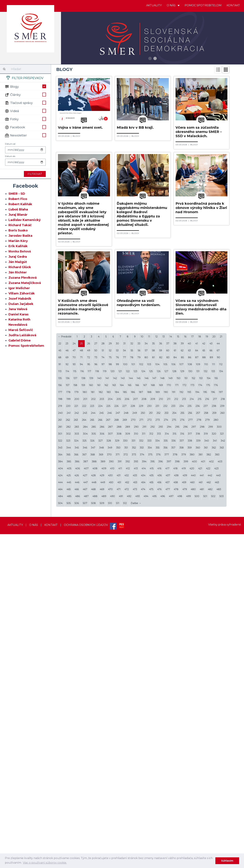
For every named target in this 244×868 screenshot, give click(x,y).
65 (204, 684)
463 (217, 816)
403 (220, 795)
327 (101, 775)
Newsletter (25, 135)
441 (202, 809)
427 (85, 809)
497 (171, 830)
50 (96, 684)
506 (77, 837)
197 (221, 726)
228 (133, 740)
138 (83, 712)
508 (93, 837)
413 (136, 802)
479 (185, 823)
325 (84, 775)
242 (77, 747)
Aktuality (154, 5)
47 (74, 684)
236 (198, 740)
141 (107, 712)
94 (81, 698)
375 (150, 788)
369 (101, 788)
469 (102, 823)
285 (94, 761)
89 (211, 691)
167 (145, 719)
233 (173, 740)
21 (221, 670)
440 (193, 809)
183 (109, 726)
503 (222, 830)
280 (216, 754)
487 (86, 830)
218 (223, 733)
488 (95, 830)
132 (206, 705)
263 (76, 754)
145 (139, 712)
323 (68, 775)
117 (89, 705)
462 (209, 816)
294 (169, 761)
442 (210, 809)
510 (110, 837)
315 (174, 768)
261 (60, 754)
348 (102, 781)
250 (143, 747)
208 (144, 733)
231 (157, 740)
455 (151, 816)
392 (128, 795)
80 (146, 691)
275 (174, 754)
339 (198, 775)
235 (190, 740)
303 (77, 768)
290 (136, 761)
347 (93, 781)
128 (174, 705)
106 (173, 698)
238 (214, 740)
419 (184, 802)
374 (142, 788)
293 (161, 761)
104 (157, 698)
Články (25, 94)
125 (151, 705)
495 (154, 830)
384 (60, 795)
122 (128, 705)
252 (159, 747)
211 (169, 733)
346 (85, 781)
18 (200, 670)
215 (200, 733)
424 (60, 809)
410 (112, 802)
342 (223, 775)
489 (104, 830)
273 (158, 754)
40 (189, 677)
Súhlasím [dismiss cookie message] (227, 861)
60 (168, 684)
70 (74, 691)
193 (189, 726)
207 (135, 733)
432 (127, 809)
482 (210, 823)
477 (168, 823)
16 (185, 670)
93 (74, 698)
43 (211, 677)
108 (190, 698)
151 (186, 712)
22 (60, 677)
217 (215, 733)
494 (146, 830)
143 (123, 712)
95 (89, 698)
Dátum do (10, 156)
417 (167, 802)
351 (126, 781)
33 (139, 677)
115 (75, 705)
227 (124, 740)
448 (94, 816)
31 (125, 677)
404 (60, 802)
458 (176, 816)
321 (222, 768)
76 (117, 691)
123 (135, 705)
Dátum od (10, 144)
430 (110, 809)
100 (125, 698)
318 (198, 768)
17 (192, 670)
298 (202, 761)
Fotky (25, 119)
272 (150, 754)
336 (174, 775)
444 (60, 816)
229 (141, 740)
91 (60, 698)
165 (130, 719)
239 (222, 740)
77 (125, 691)
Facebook (25, 127)
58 (153, 684)
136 (68, 712)
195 (205, 726)
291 (144, 761)
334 (157, 775)
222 (84, 740)
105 (165, 698)
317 (190, 768)
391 (120, 795)
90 (218, 691)
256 (190, 747)
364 (60, 788)
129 (182, 705)
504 (60, 837)
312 (151, 768)
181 (93, 726)
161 (99, 719)
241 (69, 747)
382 (209, 788)
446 (77, 816)
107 (181, 698)
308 (119, 768)
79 (139, 691)
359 (190, 781)
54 (125, 684)
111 (213, 698)
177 (60, 726)
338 (190, 775)
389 (103, 795)
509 (102, 837)
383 (217, 788)
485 (69, 830)
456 (159, 816)
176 (216, 719)
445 (69, 816)
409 (104, 802)
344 (69, 781)
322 (60, 775)
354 (150, 781)
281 (60, 761)
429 (102, 809)
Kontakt (233, 5)
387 (86, 795)
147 (154, 712)
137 (75, 712)
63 (189, 684)
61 (175, 684)
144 (131, 712)
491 (121, 830)
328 (109, 775)
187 (141, 726)
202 (93, 733)
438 (176, 809)
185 (125, 726)
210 (161, 733)
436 (160, 809)
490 (113, 830)
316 (182, 768)
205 (119, 733)
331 (134, 775)
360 (198, 781)
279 (207, 754)
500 (197, 830)
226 (116, 740)
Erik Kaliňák (18, 246)
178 (68, 726)
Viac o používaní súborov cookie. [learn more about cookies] (45, 863)
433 (135, 809)
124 (143, 705)
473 (135, 823)
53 (117, 684)
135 (60, 712)
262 (68, 754)
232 (165, 740)
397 (169, 795)
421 (200, 802)
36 (161, 677)
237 (206, 740)
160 (91, 719)
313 (159, 768)
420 (192, 802)
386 (77, 795)
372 (126, 788)
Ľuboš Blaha (18, 209)
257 (198, 747)
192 (181, 726)
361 (206, 781)
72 (89, 691)
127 (166, 705)
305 (94, 768)
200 (77, 733)
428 (93, 809)
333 (149, 775)
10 (142, 670)
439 (185, 809)
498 (180, 830)
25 (81, 677)
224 (100, 740)
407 (86, 802)
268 (117, 754)
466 (77, 823)
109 (198, 698)
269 (125, 754)
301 (60, 768)
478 (176, 823)
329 (117, 775)
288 (119, 761)
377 (167, 788)
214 (192, 733)
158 (75, 719)
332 (141, 775)
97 (103, 698)
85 (182, 691)
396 (161, 795)
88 (204, 691)
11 (149, 670)
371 (118, 788)
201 (85, 733)
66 (211, 684)
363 (222, 781)
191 (174, 726)
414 (144, 802)
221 (76, 740)
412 (128, 802)
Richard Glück (20, 267)
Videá (25, 111)
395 (152, 795)
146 (146, 712)
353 (142, 781)
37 (168, 677)
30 (117, 677)
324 (76, 775)
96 (96, 698)
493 (138, 830)
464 (60, 823)
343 (60, 781)
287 (110, 761)
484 (60, 830)
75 (110, 691)
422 (208, 802)
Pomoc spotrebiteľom (203, 5)
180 (85, 726)
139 (91, 712)
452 (127, 816)
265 (92, 754)
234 (182, 740)
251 (151, 747)
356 (165, 781)
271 (141, 754)
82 (161, 691)
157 (68, 719)
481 (202, 823)
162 (106, 719)
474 (143, 823)
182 (101, 726)
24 (74, 677)
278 (199, 754)
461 (201, 816)
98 (110, 698)
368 (93, 788)
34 (146, 677)
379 (184, 788)
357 (173, 781)
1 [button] (150, 58)
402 (211, 795)
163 (114, 719)
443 (218, 809)
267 (108, 754)
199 (68, 733)
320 (214, 768)
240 (60, 747)
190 (166, 726)
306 (102, 768)
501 (205, 830)
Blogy (25, 86)
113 (60, 705)
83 (168, 691)
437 (168, 809)
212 (176, 733)
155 (216, 712)
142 (115, 712)
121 (120, 705)
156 (60, 719)
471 (119, 823)
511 (118, 837)
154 (209, 712)
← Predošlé (65, 670)
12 (156, 670)
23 (67, 677)
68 (60, 691)
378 (175, 788)
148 (162, 712)
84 (175, 691)
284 (85, 761)
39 (182, 677)
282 (68, 761)
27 (96, 677)
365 (68, 788)
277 (190, 754)
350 (118, 781)
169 (161, 719)
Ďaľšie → (136, 837)
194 (197, 726)
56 (139, 684)
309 (128, 768)
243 (85, 747)
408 (95, 802)
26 (89, 677)
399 (186, 795)
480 (193, 823)
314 (167, 768)
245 (101, 747)
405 (69, 802)
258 (206, 747)
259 (214, 747)
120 (113, 705)
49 (89, 684)
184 (117, 726)
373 (134, 788)
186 (133, 726)
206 (127, 733)
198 (60, 733)
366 (76, 788)
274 (166, 754)
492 (129, 830)
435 (151, 809)
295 (177, 761)
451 (119, 816)
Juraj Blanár (18, 215)
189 (157, 726)
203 (102, 733)
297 (194, 761)
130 (190, 705)
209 (153, 733)
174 (200, 719)
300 (219, 761)
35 (153, 677)
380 (192, 788)
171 (177, 719)
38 (175, 677)
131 (198, 705)
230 (149, 740)
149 (170, 712)
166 (137, 719)
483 (219, 823)
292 (153, 761)
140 (99, 712)
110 (206, 698)
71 (81, 691)
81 (154, 691)
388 (94, 795)
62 (182, 684)
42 (204, 677)
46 (67, 684)
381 (201, 788)
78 (132, 691)
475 (151, 823)
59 (161, 684)
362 (214, 781)
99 (117, 698)
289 (128, 761)
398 (177, 795)
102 (141, 698)
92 (67, 698)
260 (222, 747)
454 (143, 816)
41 (197, 677)
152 (193, 712)
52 (110, 684)
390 (111, 795)
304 (85, 768)
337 (182, 775)
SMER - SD (17, 194)
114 (67, 705)
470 (110, 823)
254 (174, 747)
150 (179, 712)
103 (149, 698)
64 (197, 684)
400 (194, 795)
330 (125, 775)
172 (184, 719)
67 (218, 684)
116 (82, 705)
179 (76, 726)
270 (133, 754)
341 (215, 775)
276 (182, 754)
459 (184, 816)
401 (203, 795)
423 (216, 802)
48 (81, 684)
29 (110, 677)
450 (111, 816)
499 (189, 830)
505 (69, 837)
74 (103, 691)
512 (125, 837)
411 (120, 802)
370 (109, 788)
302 (68, 768)
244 (93, 747)
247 (118, 747)
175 (208, 719)
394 (144, 795)
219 (60, 740)
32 (132, 677)
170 (169, 719)
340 (207, 775)
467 (85, 823)
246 (110, 747)
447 (86, 816)
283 (77, 761)
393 (136, 795)
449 (103, 816)
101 (133, 698)
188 (149, 726)
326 (92, 775)
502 (213, 830)
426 (77, 809)
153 (201, 712)
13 (164, 670)
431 (119, 809)
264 (84, 754)
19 (207, 670)
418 (175, 802)
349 (110, 781)
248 (126, 747)
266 (100, 754)
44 (218, 677)
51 (103, 684)
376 (158, 788)
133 (213, 705)
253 (166, 747)
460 (192, 816)
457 (167, 816)
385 (69, 795)
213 (184, 733)
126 (159, 705)
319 (206, 768)
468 (93, 823)
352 (134, 781)
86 (190, 691)
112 (221, 698)
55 (132, 684)
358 (182, 781)
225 (108, 740)
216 (207, 733)
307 (110, 768)
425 (69, 809)
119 (105, 705)
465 (69, 823)
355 (158, 781)
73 (96, 691)
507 (85, 837)
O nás (173, 5)
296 (185, 761)
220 (68, 740)
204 (110, 733)
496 (163, 830)
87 (197, 691)
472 (127, 823)
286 (102, 761)
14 (171, 670)
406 (78, 802)
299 (211, 761)
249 (135, 747)
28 (103, 677)
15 (178, 670)
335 (166, 775)
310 (136, 768)
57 (146, 684)
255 (182, 747)
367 (84, 788)
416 (159, 802)
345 (77, 781)
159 (83, 719)
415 (152, 802)
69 (67, 691)
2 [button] (155, 58)
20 (214, 670)
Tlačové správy (25, 103)
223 (92, 740)
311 (144, 768)
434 (143, 809)
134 (221, 705)
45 (60, 684)
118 (97, 705)
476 (159, 823)
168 (153, 719)
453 (135, 816)
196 (213, 726)
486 (78, 830)
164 (122, 719)
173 (192, 719)
